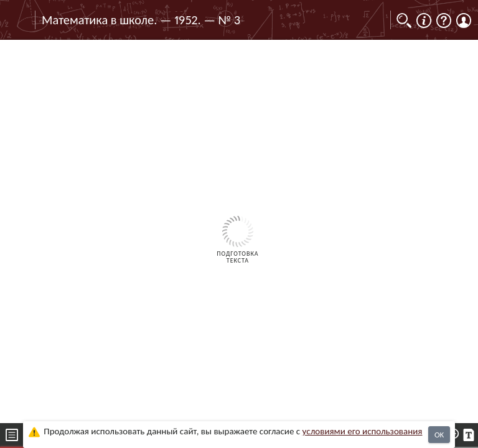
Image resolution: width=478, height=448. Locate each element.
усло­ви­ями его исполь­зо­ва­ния (363, 431)
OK (439, 435)
